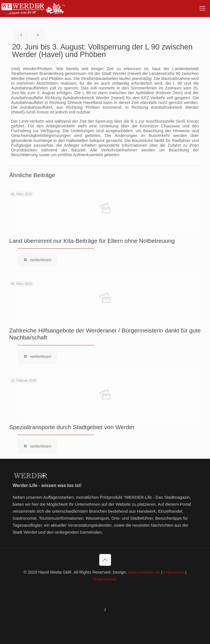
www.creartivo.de (144, 572)
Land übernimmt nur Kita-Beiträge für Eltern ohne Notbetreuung (92, 241)
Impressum (174, 572)
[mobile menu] (202, 8)
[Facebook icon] (105, 610)
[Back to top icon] (105, 560)
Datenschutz (105, 579)
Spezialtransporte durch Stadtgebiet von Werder (72, 427)
